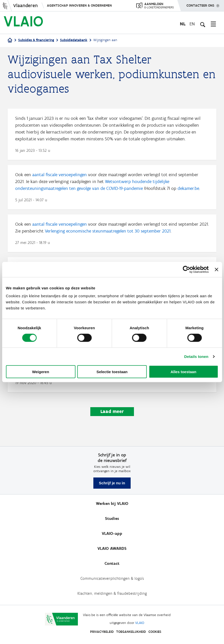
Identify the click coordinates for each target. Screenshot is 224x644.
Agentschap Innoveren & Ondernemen (79, 5)
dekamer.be (188, 188)
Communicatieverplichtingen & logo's (112, 578)
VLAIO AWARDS (112, 548)
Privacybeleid (102, 632)
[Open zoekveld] (202, 24)
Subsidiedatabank (74, 40)
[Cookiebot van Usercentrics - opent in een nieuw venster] (187, 269)
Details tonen (196, 356)
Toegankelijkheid (131, 632)
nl (183, 24)
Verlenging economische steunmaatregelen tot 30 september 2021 (108, 231)
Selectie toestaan (112, 372)
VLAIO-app (112, 533)
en (192, 24)
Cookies (155, 632)
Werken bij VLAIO (112, 503)
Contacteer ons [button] (200, 4)
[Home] (10, 40)
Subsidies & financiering (36, 40)
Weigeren (40, 372)
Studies (112, 518)
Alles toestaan (183, 372)
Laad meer (112, 411)
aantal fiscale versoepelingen (59, 175)
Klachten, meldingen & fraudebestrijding (112, 593)
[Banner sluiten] (216, 269)
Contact (112, 563)
